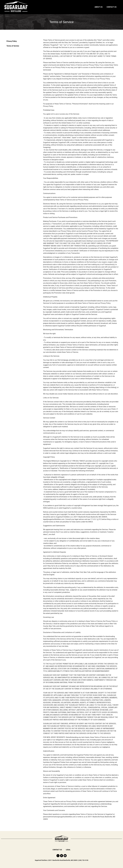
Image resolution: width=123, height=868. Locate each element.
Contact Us (112, 7)
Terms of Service (13, 46)
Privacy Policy (12, 41)
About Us (99, 7)
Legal (69, 850)
